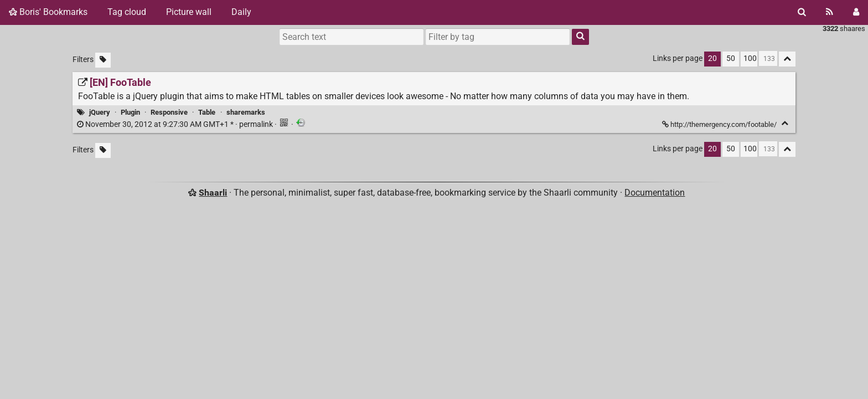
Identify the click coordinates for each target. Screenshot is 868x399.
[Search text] (352, 37)
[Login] (856, 12)
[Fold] (785, 123)
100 (750, 58)
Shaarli (213, 193)
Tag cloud (127, 12)
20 (712, 58)
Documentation (655, 193)
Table (207, 112)
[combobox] (498, 37)
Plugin (130, 112)
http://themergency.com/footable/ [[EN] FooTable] (720, 124)
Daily (241, 12)
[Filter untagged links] (103, 60)
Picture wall (189, 12)
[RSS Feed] (830, 12)
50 (731, 58)
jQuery (100, 112)
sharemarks (246, 112)
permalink (176, 124)
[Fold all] (787, 59)
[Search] (802, 12)
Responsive (169, 112)
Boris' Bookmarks (48, 12)
